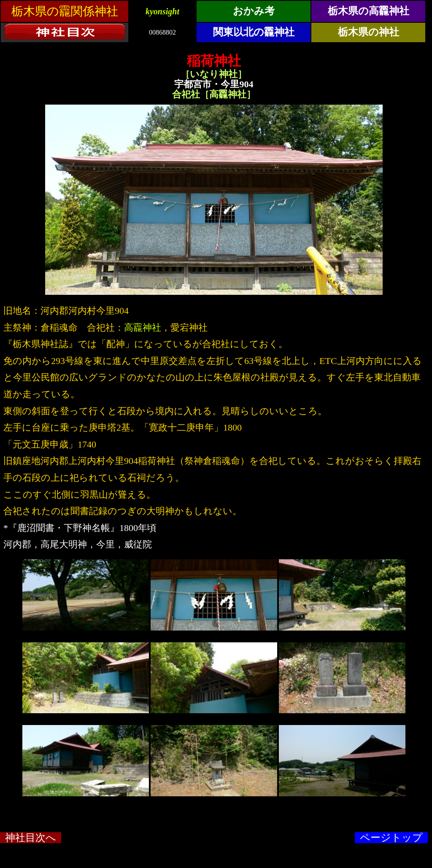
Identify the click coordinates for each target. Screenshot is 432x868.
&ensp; (216, 24)
